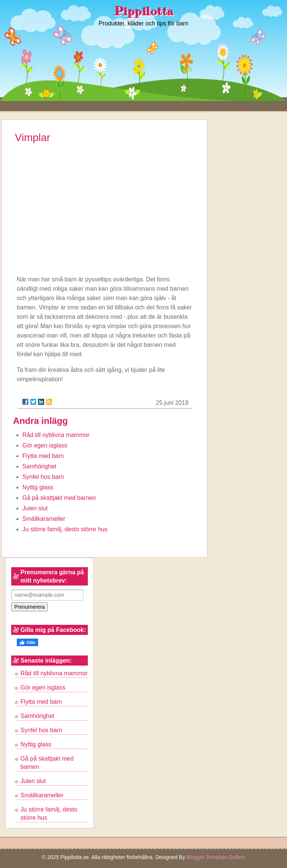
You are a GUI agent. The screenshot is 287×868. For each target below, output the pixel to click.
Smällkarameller (44, 519)
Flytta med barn (43, 456)
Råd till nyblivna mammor (56, 435)
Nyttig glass (38, 487)
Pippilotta (144, 12)
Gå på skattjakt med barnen (59, 498)
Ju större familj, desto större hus (65, 529)
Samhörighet (39, 466)
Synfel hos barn (43, 477)
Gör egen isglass (45, 445)
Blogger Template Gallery (216, 857)
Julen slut (35, 508)
